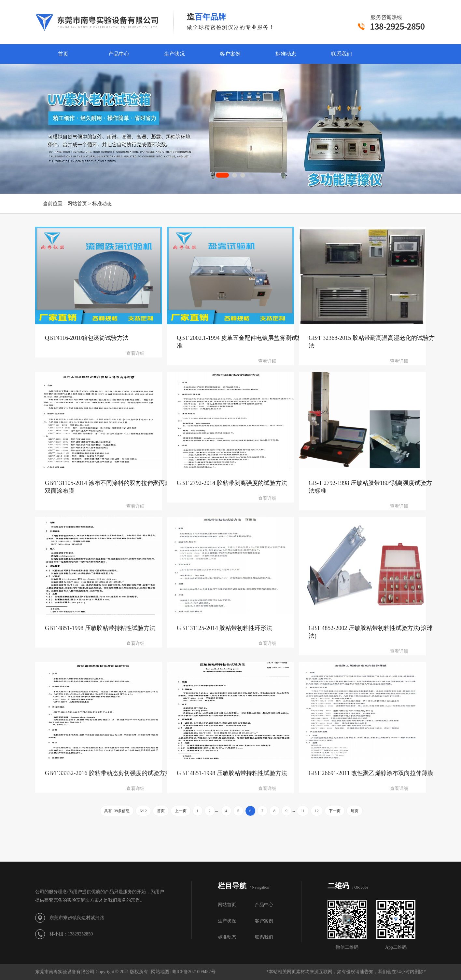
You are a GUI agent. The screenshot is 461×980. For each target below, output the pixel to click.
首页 (63, 54)
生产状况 (175, 54)
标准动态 (286, 54)
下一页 (335, 811)
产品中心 (119, 54)
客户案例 (230, 54)
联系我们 (342, 54)
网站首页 (77, 204)
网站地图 (160, 972)
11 (303, 811)
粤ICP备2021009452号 (194, 972)
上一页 (181, 811)
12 (317, 811)
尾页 (355, 811)
